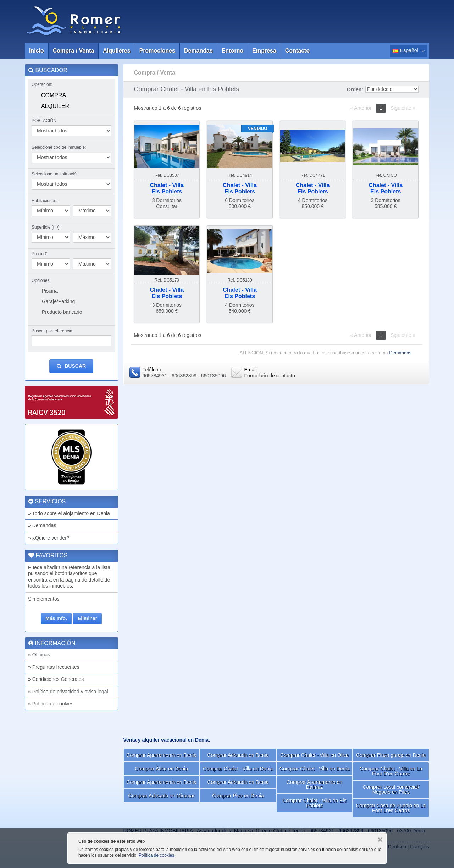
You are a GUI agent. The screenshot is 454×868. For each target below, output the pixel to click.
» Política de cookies (51, 704)
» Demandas (42, 525)
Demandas (198, 51)
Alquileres (117, 51)
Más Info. (56, 618)
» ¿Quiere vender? (49, 538)
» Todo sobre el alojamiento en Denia (69, 513)
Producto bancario (62, 312)
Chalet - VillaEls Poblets (167, 188)
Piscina (50, 291)
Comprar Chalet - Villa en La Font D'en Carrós (391, 771)
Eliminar (87, 618)
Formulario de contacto (270, 376)
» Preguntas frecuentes (54, 667)
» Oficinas (39, 655)
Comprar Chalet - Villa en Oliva (314, 755)
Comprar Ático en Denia (162, 769)
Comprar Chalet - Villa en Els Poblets (314, 803)
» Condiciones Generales (56, 679)
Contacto (297, 51)
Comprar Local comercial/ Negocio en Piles (391, 790)
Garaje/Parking (58, 301)
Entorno (232, 51)
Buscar (71, 366)
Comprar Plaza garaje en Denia (391, 755)
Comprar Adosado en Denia (238, 755)
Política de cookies (156, 855)
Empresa (264, 51)
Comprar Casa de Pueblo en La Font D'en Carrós (391, 808)
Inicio (37, 51)
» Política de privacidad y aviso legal (68, 692)
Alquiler (55, 106)
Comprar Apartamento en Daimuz (314, 785)
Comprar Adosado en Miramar (162, 796)
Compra (54, 95)
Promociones (157, 51)
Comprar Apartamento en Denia (161, 755)
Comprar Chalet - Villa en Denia (238, 769)
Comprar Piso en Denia (238, 796)
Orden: (355, 89)
